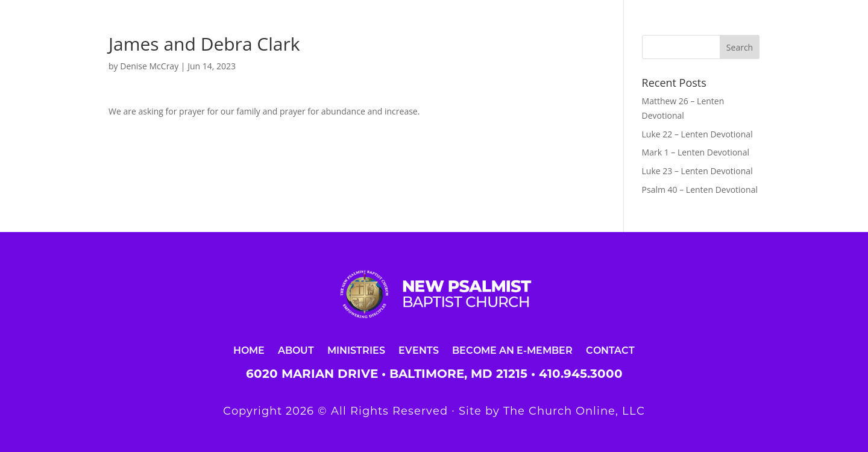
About (296, 350)
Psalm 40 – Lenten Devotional (700, 190)
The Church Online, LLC (574, 411)
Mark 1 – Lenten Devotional (696, 152)
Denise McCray (149, 66)
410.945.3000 (581, 374)
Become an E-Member (512, 350)
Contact (610, 350)
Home (249, 350)
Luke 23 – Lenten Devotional (697, 171)
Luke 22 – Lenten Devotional (697, 134)
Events (419, 350)
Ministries (356, 350)
